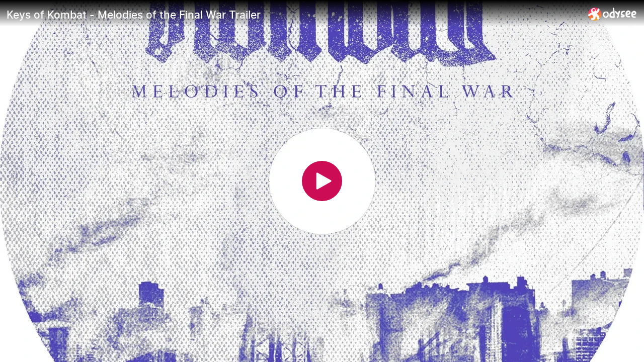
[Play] (322, 181)
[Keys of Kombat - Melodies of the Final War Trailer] (293, 15)
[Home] (613, 14)
